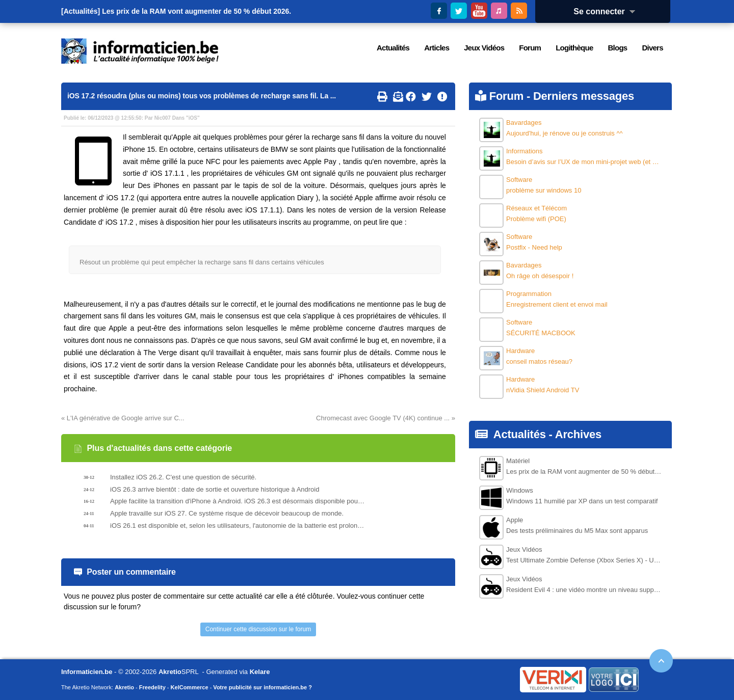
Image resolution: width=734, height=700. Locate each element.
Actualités (520, 434)
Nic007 (163, 118)
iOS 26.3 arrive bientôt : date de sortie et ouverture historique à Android (215, 489)
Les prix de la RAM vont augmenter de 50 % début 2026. (196, 11)
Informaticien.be (87, 672)
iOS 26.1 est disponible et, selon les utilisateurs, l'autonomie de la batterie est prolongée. (238, 526)
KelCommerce (190, 687)
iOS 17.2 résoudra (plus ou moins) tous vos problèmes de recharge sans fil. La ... (202, 96)
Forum (506, 96)
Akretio (170, 672)
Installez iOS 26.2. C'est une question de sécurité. (183, 477)
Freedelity (152, 687)
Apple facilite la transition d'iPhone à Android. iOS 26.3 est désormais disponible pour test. (238, 501)
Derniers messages (584, 96)
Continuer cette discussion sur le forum (258, 629)
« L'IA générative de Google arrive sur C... (123, 418)
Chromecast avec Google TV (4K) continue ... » (386, 418)
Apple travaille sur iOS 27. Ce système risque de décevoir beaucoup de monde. (227, 513)
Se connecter (608, 11)
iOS (193, 118)
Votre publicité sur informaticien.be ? (263, 687)
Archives (578, 434)
